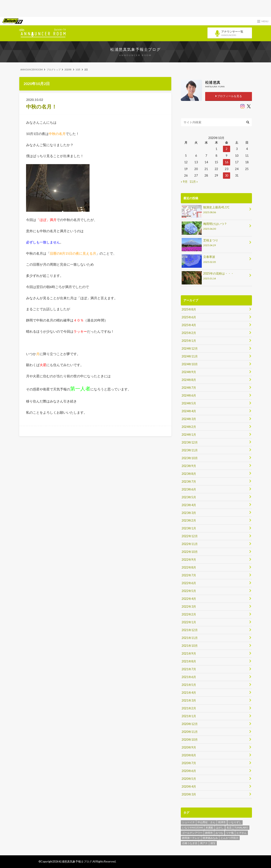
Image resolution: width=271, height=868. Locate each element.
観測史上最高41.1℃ (215, 210)
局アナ (204, 843)
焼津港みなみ (210, 838)
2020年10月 (190, 740)
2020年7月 (189, 763)
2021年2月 (189, 708)
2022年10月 (190, 552)
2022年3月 (189, 606)
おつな (219, 833)
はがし (220, 827)
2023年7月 (189, 481)
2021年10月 (190, 646)
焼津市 (222, 822)
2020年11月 (190, 732)
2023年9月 (189, 466)
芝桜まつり (215, 243)
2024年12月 (190, 348)
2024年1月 (189, 435)
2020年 (68, 69)
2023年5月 (189, 497)
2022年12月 (190, 536)
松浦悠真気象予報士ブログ (135, 49)
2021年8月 (189, 661)
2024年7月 (189, 388)
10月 (78, 69)
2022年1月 (189, 622)
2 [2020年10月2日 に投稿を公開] (227, 149)
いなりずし (235, 822)
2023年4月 (189, 505)
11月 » (194, 182)
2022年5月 (189, 591)
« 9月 (184, 182)
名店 (229, 827)
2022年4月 (189, 599)
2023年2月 (189, 520)
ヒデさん (242, 833)
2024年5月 (189, 403)
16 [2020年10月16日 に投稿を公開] (227, 162)
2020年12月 (190, 724)
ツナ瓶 (230, 833)
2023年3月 (189, 513)
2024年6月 (189, 395)
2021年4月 (189, 693)
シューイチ (188, 822)
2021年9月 (189, 653)
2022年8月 (189, 567)
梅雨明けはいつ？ (215, 227)
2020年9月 (189, 747)
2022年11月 (190, 544)
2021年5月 (189, 685)
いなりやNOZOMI (192, 827)
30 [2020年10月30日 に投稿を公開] (227, 175)
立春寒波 (215, 260)
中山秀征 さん (206, 822)
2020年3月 (189, 794)
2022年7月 (189, 575)
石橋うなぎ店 (190, 843)
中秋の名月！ (41, 106)
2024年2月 (189, 427)
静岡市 (209, 833)
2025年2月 (189, 333)
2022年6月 (189, 583)
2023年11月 (190, 450)
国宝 (213, 843)
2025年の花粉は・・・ (215, 277)
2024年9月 (189, 372)
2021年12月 (190, 630)
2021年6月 (189, 677)
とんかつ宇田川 (230, 838)
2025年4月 (189, 325)
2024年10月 (190, 364)
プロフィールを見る (229, 96)
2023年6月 (189, 489)
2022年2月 (189, 614)
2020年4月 (189, 786)
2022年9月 (189, 560)
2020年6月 (189, 771)
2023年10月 (190, 458)
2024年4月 (189, 411)
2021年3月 (189, 700)
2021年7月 (189, 669)
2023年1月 (189, 528)
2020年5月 (189, 779)
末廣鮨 (209, 827)
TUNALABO (241, 827)
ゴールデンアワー (192, 833)
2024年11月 (190, 356)
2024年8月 (189, 380)
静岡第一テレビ (191, 838)
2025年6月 (189, 317)
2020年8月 (189, 755)
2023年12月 (190, 442)
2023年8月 (189, 474)
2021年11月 (190, 638)
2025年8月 (189, 309)
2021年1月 (189, 716)
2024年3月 (189, 419)
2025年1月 (189, 341)
